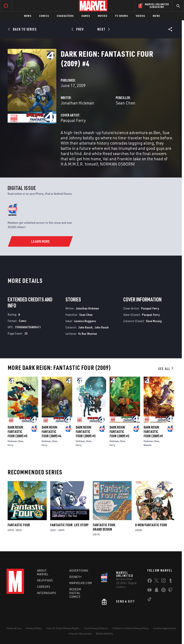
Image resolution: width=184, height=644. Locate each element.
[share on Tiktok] (150, 600)
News (28, 16)
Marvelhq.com (81, 583)
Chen (21, 441)
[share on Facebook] (150, 582)
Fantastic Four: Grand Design (104, 527)
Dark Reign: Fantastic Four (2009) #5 (17, 432)
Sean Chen (126, 103)
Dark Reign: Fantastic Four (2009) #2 (119, 432)
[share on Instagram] (163, 581)
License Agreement (164, 628)
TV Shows (121, 16)
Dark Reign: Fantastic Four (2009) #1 (153, 432)
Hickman (12, 441)
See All (166, 369)
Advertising (79, 571)
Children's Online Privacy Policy (131, 628)
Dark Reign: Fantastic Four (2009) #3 (86, 432)
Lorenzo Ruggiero (85, 321)
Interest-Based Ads (80, 634)
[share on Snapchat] (156, 591)
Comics (44, 16)
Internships (47, 593)
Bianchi (148, 445)
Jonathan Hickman (77, 103)
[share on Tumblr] (170, 581)
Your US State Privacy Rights (63, 628)
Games (86, 16)
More (156, 16)
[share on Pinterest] (163, 591)
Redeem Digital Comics (75, 593)
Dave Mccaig (154, 321)
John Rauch (85, 327)
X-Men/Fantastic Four (151, 525)
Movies (102, 16)
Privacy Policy (34, 628)
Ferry (10, 445)
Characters (65, 16)
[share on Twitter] (156, 581)
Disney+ (76, 577)
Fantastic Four (19, 525)
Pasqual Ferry (73, 120)
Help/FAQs (45, 580)
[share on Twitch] (170, 591)
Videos (140, 16)
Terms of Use (14, 628)
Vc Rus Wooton (88, 334)
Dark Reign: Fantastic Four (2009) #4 (52, 432)
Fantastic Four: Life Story (69, 525)
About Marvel (43, 572)
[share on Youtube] (150, 591)
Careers (44, 587)
